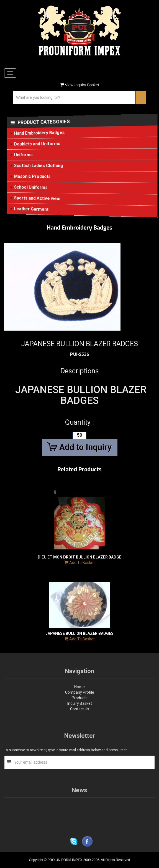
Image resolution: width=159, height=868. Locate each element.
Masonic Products (33, 176)
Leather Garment (32, 209)
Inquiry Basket (80, 703)
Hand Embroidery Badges (40, 133)
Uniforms (24, 155)
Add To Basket (80, 563)
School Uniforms (31, 187)
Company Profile (80, 692)
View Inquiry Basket (80, 85)
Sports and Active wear (38, 198)
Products (80, 698)
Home (79, 687)
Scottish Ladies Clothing (39, 166)
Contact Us (80, 709)
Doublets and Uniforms (38, 144)
